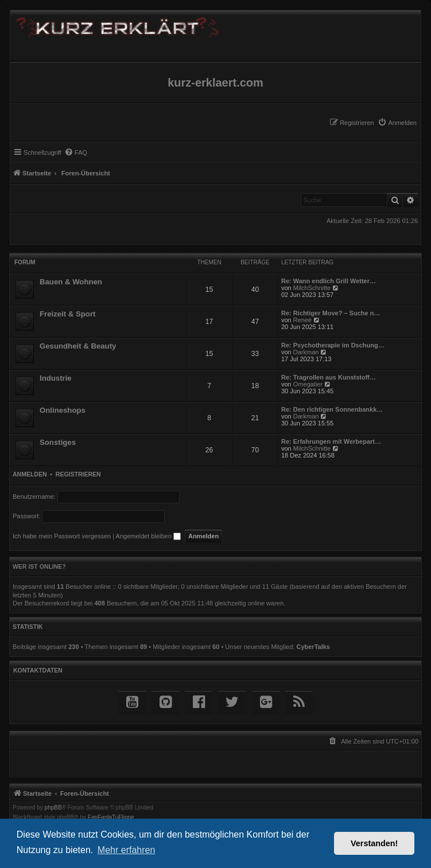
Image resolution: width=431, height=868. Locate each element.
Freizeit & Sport (67, 314)
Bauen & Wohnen (71, 282)
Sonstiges (58, 442)
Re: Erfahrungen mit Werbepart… (331, 441)
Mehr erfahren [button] (127, 850)
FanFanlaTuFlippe (111, 818)
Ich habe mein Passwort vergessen (62, 536)
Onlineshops (63, 410)
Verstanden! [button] (374, 843)
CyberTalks (313, 647)
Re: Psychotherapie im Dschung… (333, 345)
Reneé (302, 320)
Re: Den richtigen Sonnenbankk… (332, 409)
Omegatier (308, 384)
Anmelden (30, 474)
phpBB (53, 808)
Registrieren (78, 474)
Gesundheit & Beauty (78, 346)
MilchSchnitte (312, 288)
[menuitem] (397, 123)
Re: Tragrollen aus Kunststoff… (329, 377)
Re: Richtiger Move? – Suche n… (331, 313)
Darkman (306, 352)
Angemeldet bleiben (148, 536)
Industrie (56, 378)
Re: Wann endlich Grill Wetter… (329, 281)
